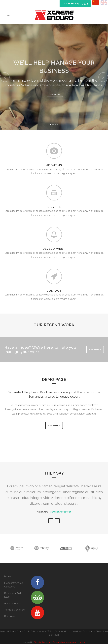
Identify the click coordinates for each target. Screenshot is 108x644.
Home (8, 577)
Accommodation (13, 603)
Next (57, 521)
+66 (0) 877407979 (76, 4)
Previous (51, 521)
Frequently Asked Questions (14, 585)
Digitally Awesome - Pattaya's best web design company (60, 642)
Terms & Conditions (15, 610)
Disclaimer (10, 616)
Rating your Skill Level (13, 595)
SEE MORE (95, 349)
